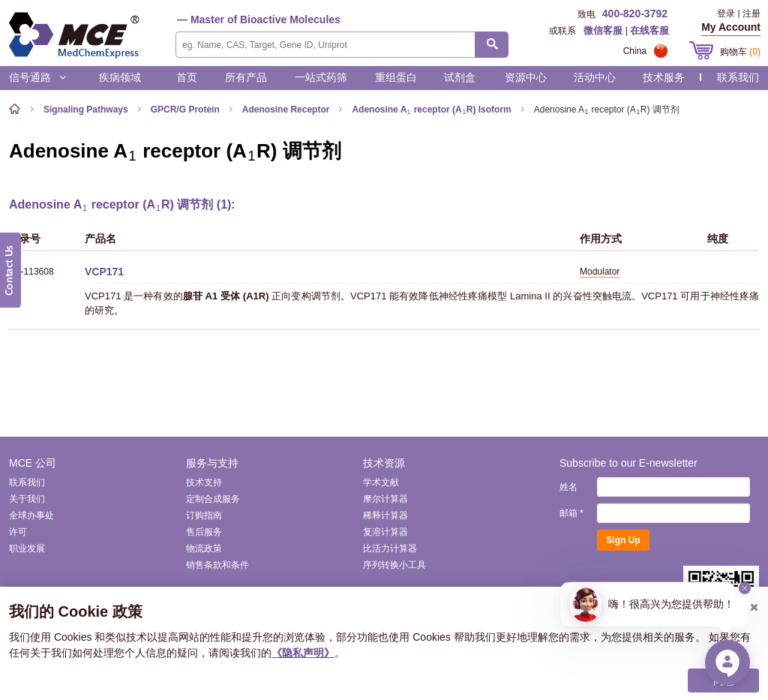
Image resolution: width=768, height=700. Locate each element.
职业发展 (27, 548)
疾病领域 (120, 77)
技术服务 (664, 77)
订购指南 (204, 515)
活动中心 (595, 77)
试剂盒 (460, 77)
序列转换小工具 (394, 565)
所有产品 (246, 77)
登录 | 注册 (739, 14)
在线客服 (649, 30)
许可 (18, 532)
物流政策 (204, 548)
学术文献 (381, 482)
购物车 (740, 52)
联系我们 (738, 77)
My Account (731, 27)
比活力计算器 (390, 548)
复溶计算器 (385, 532)
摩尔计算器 (385, 499)
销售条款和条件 (217, 565)
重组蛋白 (396, 77)
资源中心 (526, 77)
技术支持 (204, 482)
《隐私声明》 (303, 653)
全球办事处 (31, 515)
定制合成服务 (213, 499)
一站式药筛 (321, 77)
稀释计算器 (385, 515)
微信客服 (603, 30)
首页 (187, 77)
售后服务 (204, 532)
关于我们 (27, 499)
